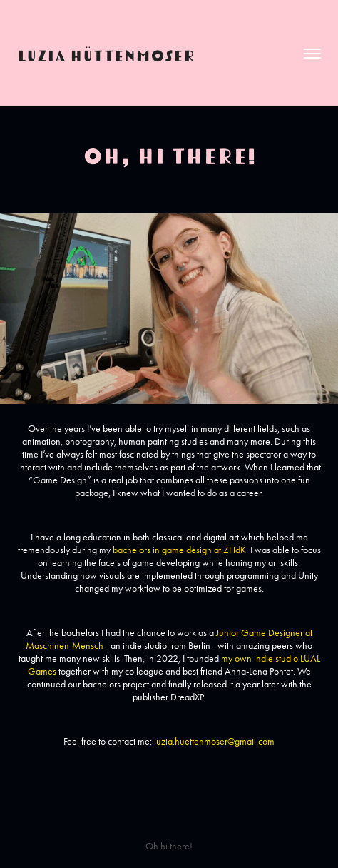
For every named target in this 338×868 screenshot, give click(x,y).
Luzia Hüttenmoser (106, 54)
